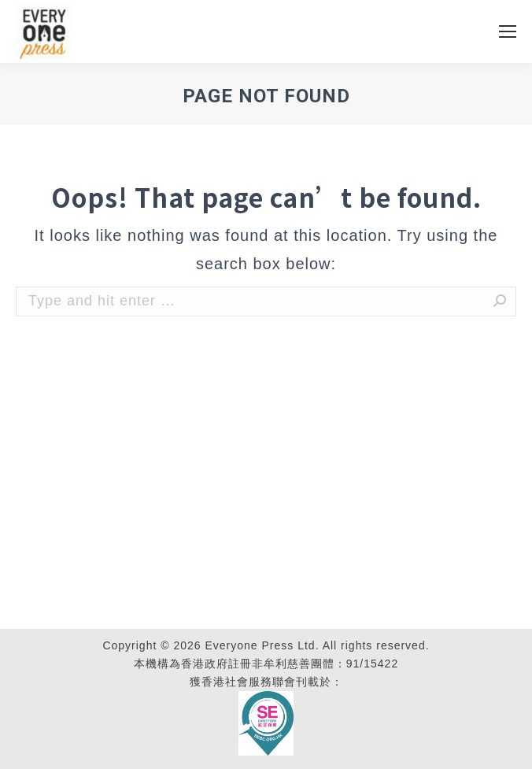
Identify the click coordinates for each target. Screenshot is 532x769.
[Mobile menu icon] (508, 31)
